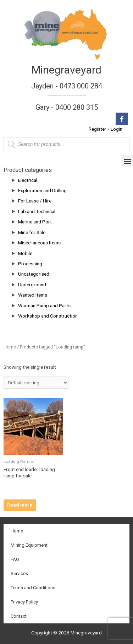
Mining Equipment (29, 545)
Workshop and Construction (48, 316)
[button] (127, 161)
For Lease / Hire (35, 201)
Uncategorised (34, 274)
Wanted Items (33, 295)
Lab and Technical (37, 211)
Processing (30, 264)
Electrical (28, 180)
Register (98, 129)
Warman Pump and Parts (44, 305)
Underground (32, 285)
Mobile (25, 253)
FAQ (15, 559)
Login (117, 129)
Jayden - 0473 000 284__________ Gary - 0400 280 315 (67, 97)
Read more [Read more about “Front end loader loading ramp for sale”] (20, 505)
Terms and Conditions (33, 588)
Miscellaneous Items (39, 243)
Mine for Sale (32, 232)
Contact (19, 616)
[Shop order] (36, 383)
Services (19, 573)
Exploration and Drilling (42, 190)
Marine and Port (35, 222)
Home (10, 347)
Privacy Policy (24, 602)
